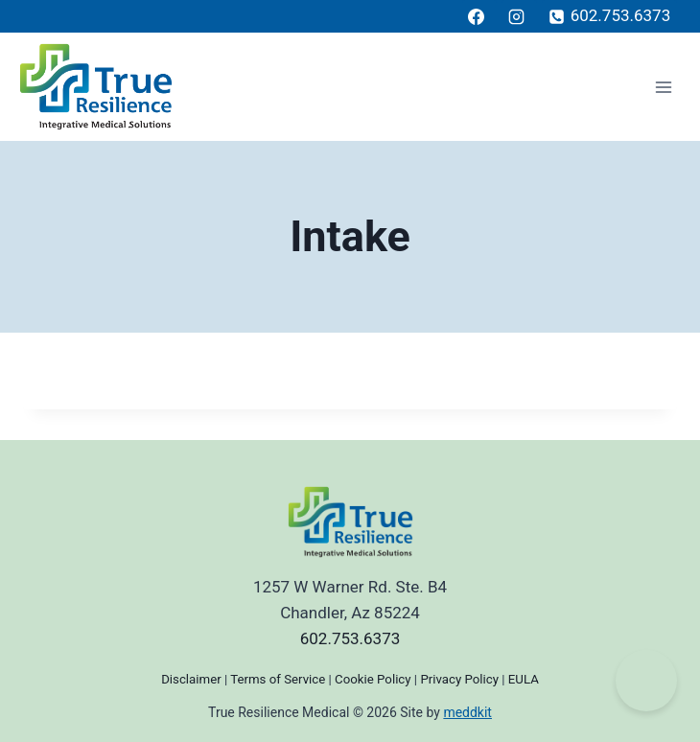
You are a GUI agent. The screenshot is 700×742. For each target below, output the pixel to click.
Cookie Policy (373, 679)
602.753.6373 (350, 638)
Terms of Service (278, 679)
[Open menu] (663, 87)
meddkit (467, 712)
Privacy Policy (459, 679)
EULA (524, 679)
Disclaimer (191, 679)
